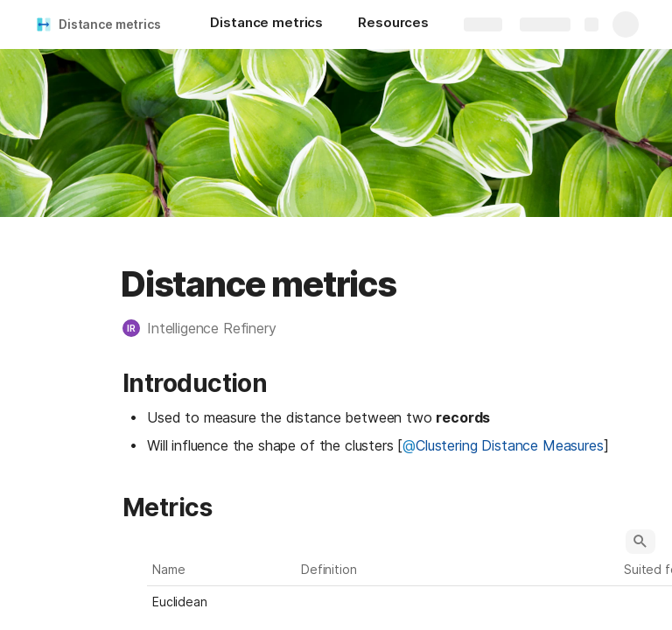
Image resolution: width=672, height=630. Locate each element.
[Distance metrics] (266, 24)
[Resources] (393, 24)
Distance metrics (110, 24)
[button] (208, 328)
